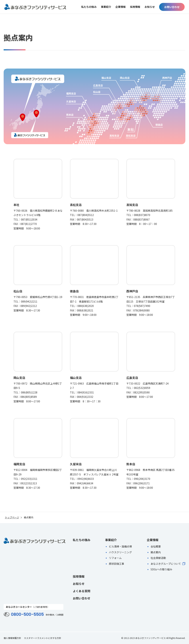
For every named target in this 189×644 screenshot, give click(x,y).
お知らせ (150, 7)
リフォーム (115, 558)
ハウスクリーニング (120, 552)
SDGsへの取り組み (161, 569)
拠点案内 (156, 552)
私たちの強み (89, 7)
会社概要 (156, 546)
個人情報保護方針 (12, 638)
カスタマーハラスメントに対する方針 (43, 638)
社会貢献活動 (158, 558)
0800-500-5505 (27, 615)
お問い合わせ (172, 7)
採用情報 (135, 7)
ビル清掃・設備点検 (120, 546)
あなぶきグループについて (168, 564)
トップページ (12, 517)
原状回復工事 (117, 564)
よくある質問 (82, 591)
